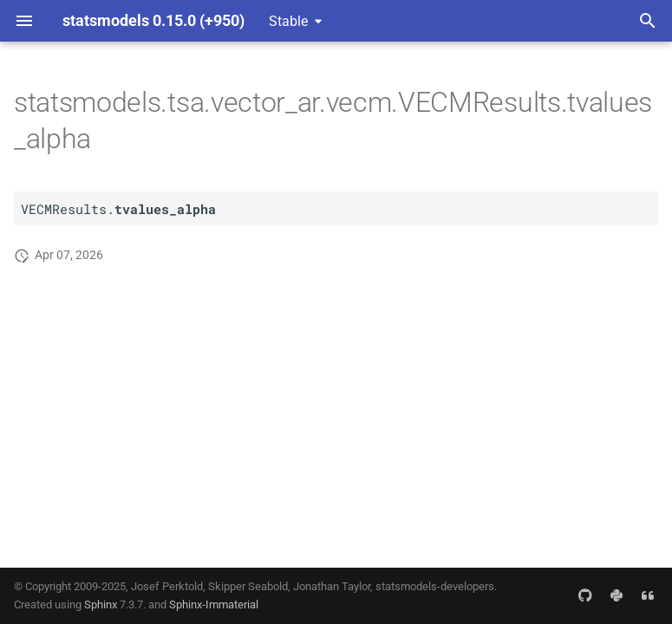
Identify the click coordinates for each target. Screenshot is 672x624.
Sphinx (101, 604)
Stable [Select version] (288, 21)
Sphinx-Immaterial (214, 604)
